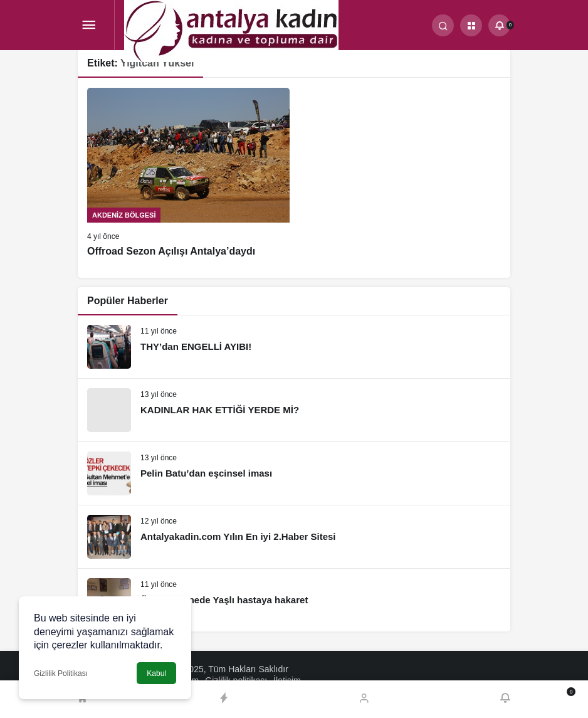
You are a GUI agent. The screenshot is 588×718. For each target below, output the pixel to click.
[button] (471, 25)
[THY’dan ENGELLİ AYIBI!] (294, 347)
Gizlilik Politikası (61, 673)
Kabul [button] (156, 673)
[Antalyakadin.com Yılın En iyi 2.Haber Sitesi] (294, 537)
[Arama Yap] (443, 25)
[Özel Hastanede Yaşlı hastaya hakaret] (294, 600)
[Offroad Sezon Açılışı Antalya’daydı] (188, 173)
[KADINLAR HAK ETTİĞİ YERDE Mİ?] (294, 410)
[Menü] (89, 25)
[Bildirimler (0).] (499, 25)
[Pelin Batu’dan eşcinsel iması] (294, 473)
